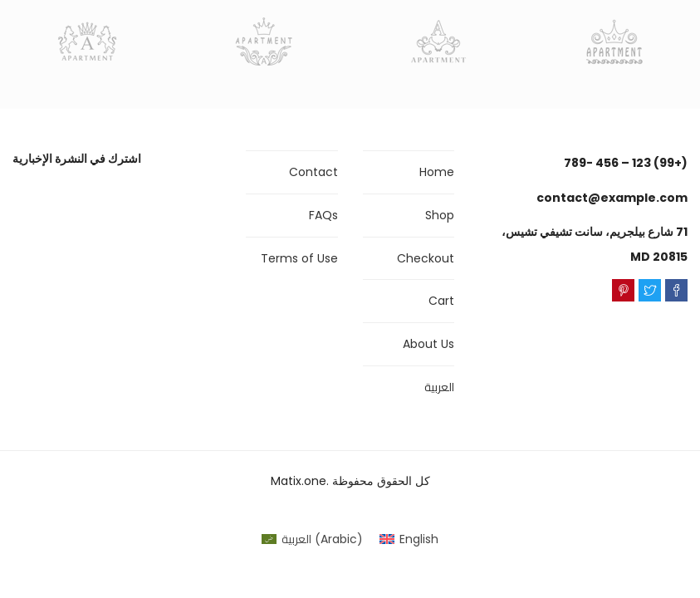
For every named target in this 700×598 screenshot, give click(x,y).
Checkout (426, 258)
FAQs (323, 215)
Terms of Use (299, 258)
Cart (441, 301)
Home (437, 172)
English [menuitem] (419, 539)
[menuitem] (312, 539)
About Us (428, 344)
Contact (313, 172)
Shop (440, 215)
